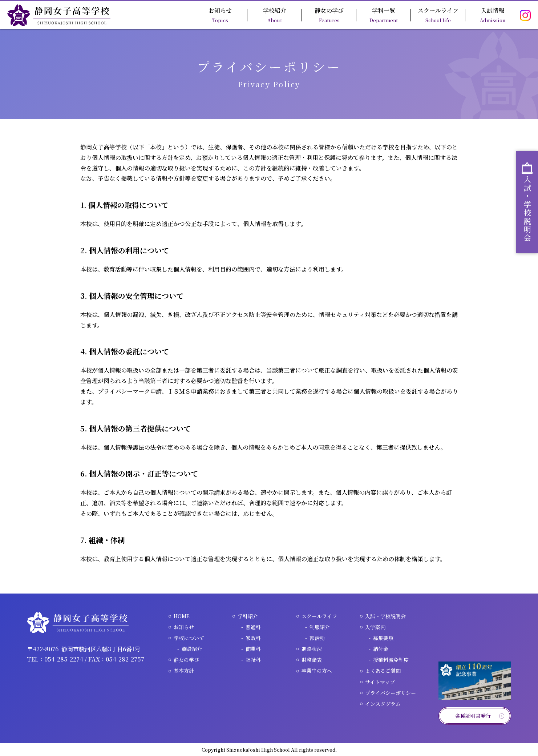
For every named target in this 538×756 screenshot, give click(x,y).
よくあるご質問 (383, 671)
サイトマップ (380, 682)
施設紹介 (192, 649)
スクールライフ (438, 15)
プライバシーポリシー (391, 693)
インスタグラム (383, 704)
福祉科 (253, 660)
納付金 (381, 649)
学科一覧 (384, 15)
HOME (182, 616)
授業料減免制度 (391, 660)
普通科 (253, 627)
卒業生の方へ (317, 671)
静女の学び (329, 15)
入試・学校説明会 (385, 616)
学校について (189, 638)
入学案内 (375, 627)
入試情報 (493, 15)
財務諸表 (312, 660)
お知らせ (220, 15)
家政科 (253, 638)
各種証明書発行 (473, 716)
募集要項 (383, 638)
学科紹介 (248, 616)
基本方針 (184, 671)
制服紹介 (320, 627)
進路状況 (312, 649)
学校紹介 (275, 15)
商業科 (253, 649)
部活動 (317, 638)
